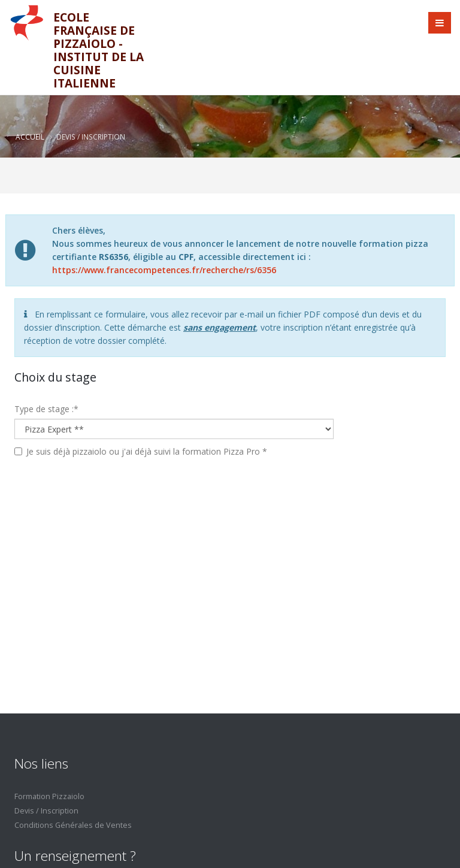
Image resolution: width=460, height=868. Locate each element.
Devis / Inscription (46, 811)
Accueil (30, 137)
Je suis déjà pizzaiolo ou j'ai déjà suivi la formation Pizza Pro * (147, 451)
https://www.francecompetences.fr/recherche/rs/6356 (164, 270)
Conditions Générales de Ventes (73, 825)
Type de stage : (46, 409)
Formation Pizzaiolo (49, 796)
